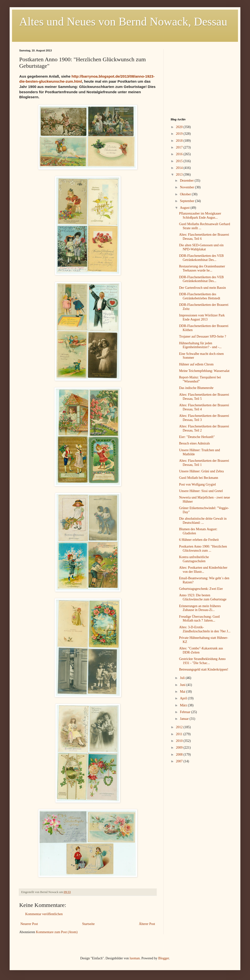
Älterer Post (147, 924)
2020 (180, 127)
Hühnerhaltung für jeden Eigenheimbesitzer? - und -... (200, 345)
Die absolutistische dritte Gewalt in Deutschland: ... (203, 521)
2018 (180, 141)
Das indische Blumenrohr (196, 388)
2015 (180, 161)
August (185, 208)
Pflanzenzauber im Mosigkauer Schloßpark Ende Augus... (200, 216)
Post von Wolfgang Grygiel (197, 484)
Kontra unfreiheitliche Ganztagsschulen (194, 559)
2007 (180, 761)
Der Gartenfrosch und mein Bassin (202, 288)
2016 (180, 154)
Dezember (187, 181)
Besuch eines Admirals (194, 443)
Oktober (186, 194)
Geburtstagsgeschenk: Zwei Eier (201, 589)
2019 (180, 134)
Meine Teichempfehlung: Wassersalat (204, 371)
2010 (180, 741)
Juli (183, 678)
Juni (183, 685)
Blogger (163, 958)
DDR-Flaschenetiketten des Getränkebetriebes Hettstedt (200, 296)
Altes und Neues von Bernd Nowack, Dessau (123, 22)
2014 (180, 168)
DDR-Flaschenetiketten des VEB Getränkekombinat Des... (201, 258)
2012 (180, 727)
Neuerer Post (29, 924)
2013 (180, 175)
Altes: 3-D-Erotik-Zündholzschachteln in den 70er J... (205, 629)
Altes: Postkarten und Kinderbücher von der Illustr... (203, 570)
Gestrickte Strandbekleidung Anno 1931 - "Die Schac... (202, 661)
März (184, 705)
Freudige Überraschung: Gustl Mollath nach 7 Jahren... (200, 619)
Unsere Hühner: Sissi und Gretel (201, 491)
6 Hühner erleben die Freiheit (199, 540)
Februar (185, 712)
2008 (180, 755)
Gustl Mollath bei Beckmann (199, 478)
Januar (185, 719)
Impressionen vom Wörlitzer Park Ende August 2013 (202, 317)
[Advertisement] (201, 79)
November (187, 187)
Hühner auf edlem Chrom (196, 364)
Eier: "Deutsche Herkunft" (197, 437)
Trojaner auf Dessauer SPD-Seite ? (203, 336)
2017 (180, 147)
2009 (180, 748)
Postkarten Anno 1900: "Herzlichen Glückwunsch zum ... (203, 549)
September (187, 201)
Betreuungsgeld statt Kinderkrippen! (204, 669)
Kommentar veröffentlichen (44, 914)
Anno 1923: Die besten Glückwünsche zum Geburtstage (203, 597)
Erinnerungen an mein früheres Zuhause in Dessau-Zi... (200, 608)
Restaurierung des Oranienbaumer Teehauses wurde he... (202, 268)
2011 (180, 734)
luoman (135, 958)
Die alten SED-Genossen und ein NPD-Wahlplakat (201, 247)
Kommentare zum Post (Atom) (57, 932)
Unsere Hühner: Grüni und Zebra (201, 471)
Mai (183, 692)
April (184, 698)
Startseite (88, 924)
